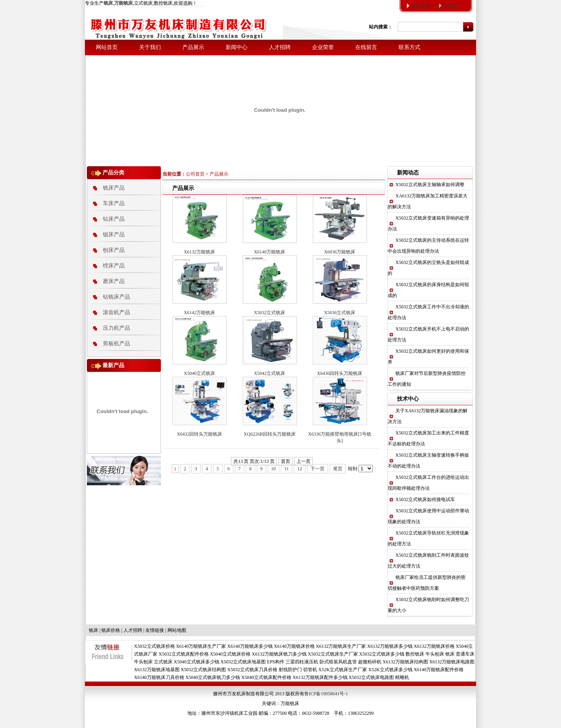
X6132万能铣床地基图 (157, 670)
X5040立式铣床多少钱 (197, 662)
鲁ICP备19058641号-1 (326, 694)
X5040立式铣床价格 (230, 654)
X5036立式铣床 (340, 313)
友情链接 (155, 630)
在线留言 (366, 47)
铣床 (93, 630)
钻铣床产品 (116, 297)
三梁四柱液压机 (302, 662)
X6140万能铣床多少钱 (250, 646)
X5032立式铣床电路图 (371, 677)
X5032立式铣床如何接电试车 (425, 499)
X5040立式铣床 (200, 373)
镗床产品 (114, 266)
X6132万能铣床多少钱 (390, 646)
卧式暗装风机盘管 (338, 662)
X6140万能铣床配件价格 (439, 670)
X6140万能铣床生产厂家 (201, 646)
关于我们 (150, 47)
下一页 (318, 469)
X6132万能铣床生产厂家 (341, 646)
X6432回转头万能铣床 (200, 434)
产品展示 (193, 47)
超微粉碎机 (370, 662)
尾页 (338, 469)
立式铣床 (163, 662)
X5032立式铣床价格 (154, 646)
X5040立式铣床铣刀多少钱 (213, 677)
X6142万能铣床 (200, 313)
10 (273, 469)
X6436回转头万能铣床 (340, 373)
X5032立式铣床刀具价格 (252, 670)
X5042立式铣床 (270, 373)
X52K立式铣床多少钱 (390, 670)
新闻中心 (236, 47)
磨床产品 (114, 281)
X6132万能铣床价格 (434, 646)
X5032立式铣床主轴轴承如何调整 (430, 185)
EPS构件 (276, 662)
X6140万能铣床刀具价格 (159, 677)
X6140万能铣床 (270, 252)
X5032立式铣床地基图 (243, 662)
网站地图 (177, 630)
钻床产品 (114, 219)
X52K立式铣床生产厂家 (343, 670)
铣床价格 (111, 630)
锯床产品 (114, 235)
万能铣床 (290, 703)
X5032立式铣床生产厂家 (333, 654)
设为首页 (420, 6)
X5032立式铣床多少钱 (382, 654)
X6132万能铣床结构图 (405, 662)
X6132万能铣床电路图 (452, 662)
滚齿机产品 (116, 312)
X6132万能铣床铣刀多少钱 (279, 654)
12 (300, 469)
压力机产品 (116, 328)
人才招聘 (280, 47)
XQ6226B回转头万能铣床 (269, 434)
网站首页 (107, 47)
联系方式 (409, 47)
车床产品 (114, 203)
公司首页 (195, 174)
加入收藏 (447, 6)
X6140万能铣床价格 (294, 646)
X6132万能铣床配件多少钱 (320, 677)
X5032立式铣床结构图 (204, 670)
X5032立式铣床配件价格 (184, 654)
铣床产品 (114, 188)
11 (287, 469)
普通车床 (465, 654)
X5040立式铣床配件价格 (266, 677)
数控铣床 (415, 654)
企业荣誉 (323, 47)
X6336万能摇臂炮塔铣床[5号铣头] (340, 437)
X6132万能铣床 (200, 252)
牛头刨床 (435, 654)
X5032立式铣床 (270, 313)
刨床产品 (114, 250)
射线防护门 (290, 670)
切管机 (310, 670)
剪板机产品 (116, 344)
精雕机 (402, 677)
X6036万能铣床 (340, 252)
